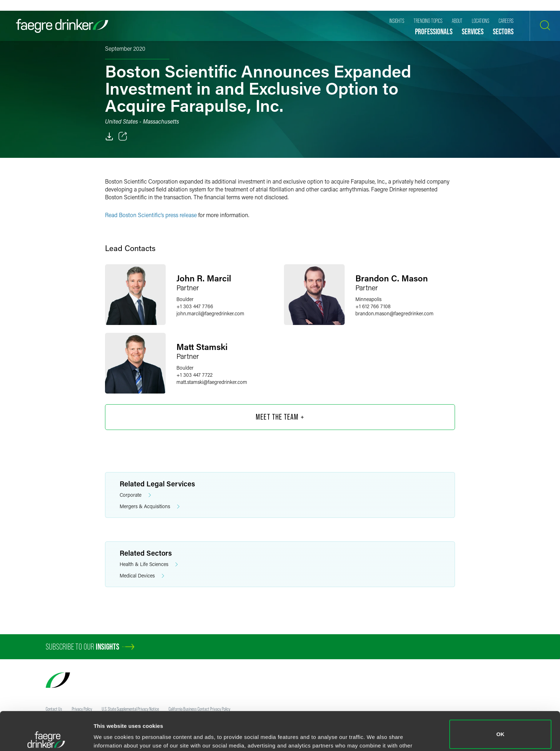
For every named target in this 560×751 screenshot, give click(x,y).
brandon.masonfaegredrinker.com (394, 313)
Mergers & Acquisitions (150, 507)
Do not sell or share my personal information (501, 728)
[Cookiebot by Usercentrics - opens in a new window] (46, 737)
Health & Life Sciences (149, 564)
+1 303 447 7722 (194, 375)
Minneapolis (368, 299)
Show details (110, 735)
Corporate (135, 495)
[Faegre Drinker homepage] (62, 26)
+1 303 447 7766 (195, 306)
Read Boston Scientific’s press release (151, 215)
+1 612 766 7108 (373, 306)
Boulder (185, 299)
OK (501, 696)
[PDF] (109, 136)
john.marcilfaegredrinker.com (210, 313)
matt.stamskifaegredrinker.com (212, 382)
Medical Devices (142, 576)
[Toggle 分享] (123, 136)
